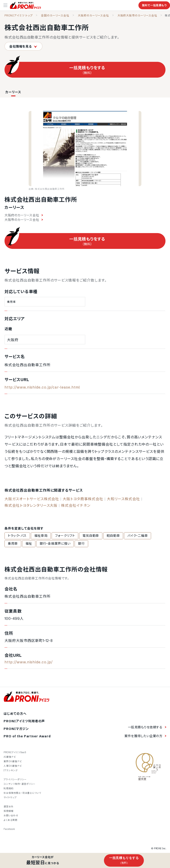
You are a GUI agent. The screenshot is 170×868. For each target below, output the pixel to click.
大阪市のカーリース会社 (24, 220)
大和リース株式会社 (123, 499)
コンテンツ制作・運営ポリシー (20, 784)
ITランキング (11, 770)
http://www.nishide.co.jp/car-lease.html (42, 387)
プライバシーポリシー (15, 779)
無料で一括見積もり (154, 5)
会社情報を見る (23, 46)
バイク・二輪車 (138, 536)
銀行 (81, 544)
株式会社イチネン (76, 505)
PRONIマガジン (16, 729)
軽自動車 (113, 536)
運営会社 (9, 807)
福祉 (29, 544)
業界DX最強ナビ (13, 761)
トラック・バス (17, 536)
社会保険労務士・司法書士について (22, 793)
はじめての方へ (15, 714)
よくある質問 (10, 820)
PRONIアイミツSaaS (15, 752)
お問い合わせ (11, 816)
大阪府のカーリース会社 (93, 15)
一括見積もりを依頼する (145, 727)
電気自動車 (91, 536)
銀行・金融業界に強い (55, 544)
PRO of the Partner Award (27, 736)
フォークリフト (65, 536)
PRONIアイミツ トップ (18, 15)
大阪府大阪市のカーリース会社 (137, 15)
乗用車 (13, 544)
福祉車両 (41, 536)
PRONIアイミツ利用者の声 (24, 721)
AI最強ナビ (10, 757)
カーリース (13, 92)
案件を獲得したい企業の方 (143, 736)
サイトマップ (10, 797)
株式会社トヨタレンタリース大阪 (31, 505)
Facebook (9, 829)
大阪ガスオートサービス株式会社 (32, 499)
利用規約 (9, 788)
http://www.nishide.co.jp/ (29, 662)
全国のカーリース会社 (55, 15)
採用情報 (9, 811)
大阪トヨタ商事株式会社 (83, 499)
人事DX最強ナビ (13, 766)
